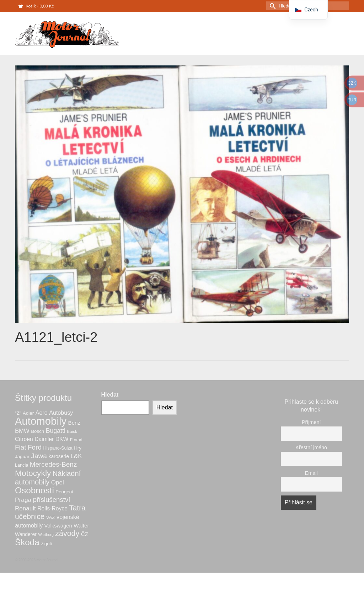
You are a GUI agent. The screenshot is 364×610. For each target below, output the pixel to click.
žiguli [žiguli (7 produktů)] (46, 544)
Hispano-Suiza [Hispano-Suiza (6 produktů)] (58, 448)
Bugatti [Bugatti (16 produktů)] (56, 431)
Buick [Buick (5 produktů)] (72, 431)
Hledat (110, 395)
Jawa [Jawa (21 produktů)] (39, 456)
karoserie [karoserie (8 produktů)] (59, 456)
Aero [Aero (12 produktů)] (42, 413)
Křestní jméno (311, 447)
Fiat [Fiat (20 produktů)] (21, 447)
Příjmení (311, 422)
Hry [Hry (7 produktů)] (78, 448)
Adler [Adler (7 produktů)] (28, 413)
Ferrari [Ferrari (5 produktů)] (76, 439)
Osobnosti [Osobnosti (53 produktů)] (34, 490)
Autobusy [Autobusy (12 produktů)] (61, 413)
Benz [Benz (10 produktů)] (74, 423)
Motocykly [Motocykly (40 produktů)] (33, 473)
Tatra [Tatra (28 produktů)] (77, 508)
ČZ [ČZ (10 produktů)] (85, 534)
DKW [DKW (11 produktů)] (62, 439)
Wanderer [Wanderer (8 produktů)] (26, 534)
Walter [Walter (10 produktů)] (81, 526)
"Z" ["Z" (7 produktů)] (18, 413)
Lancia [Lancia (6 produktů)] (22, 465)
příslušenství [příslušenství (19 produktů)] (52, 500)
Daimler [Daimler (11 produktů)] (44, 439)
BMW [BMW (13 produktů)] (22, 431)
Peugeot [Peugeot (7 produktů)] (64, 492)
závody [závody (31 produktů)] (67, 534)
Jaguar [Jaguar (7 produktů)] (22, 457)
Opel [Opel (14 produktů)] (58, 482)
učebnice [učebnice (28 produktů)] (30, 516)
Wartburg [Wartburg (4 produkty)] (46, 535)
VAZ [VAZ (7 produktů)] (51, 517)
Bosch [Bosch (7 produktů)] (38, 431)
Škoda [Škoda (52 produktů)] (27, 542)
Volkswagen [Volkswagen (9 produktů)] (58, 526)
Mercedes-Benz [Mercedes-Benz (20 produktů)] (53, 464)
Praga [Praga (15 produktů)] (23, 500)
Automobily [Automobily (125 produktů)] (41, 421)
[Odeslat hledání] (272, 6)
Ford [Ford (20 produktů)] (35, 447)
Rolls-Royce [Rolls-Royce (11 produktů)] (52, 508)
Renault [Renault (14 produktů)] (25, 508)
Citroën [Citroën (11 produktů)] (24, 439)
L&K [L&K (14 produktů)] (76, 456)
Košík (36, 6)
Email (311, 473)
